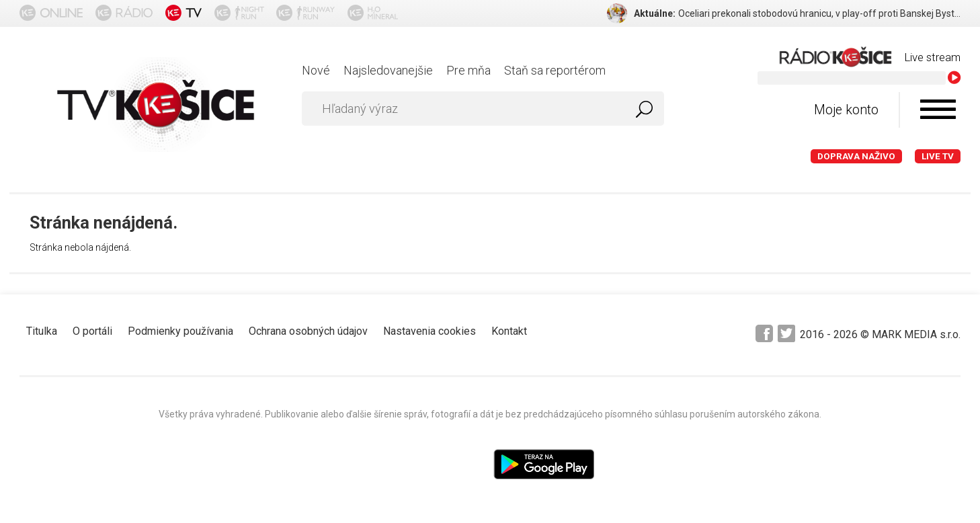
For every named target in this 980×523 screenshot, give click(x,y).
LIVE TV (938, 156)
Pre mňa (468, 70)
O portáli (92, 331)
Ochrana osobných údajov (308, 331)
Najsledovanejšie (388, 70)
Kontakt (509, 331)
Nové (316, 70)
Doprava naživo (856, 156)
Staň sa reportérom (555, 70)
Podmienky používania (180, 331)
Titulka (42, 331)
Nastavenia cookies (430, 331)
